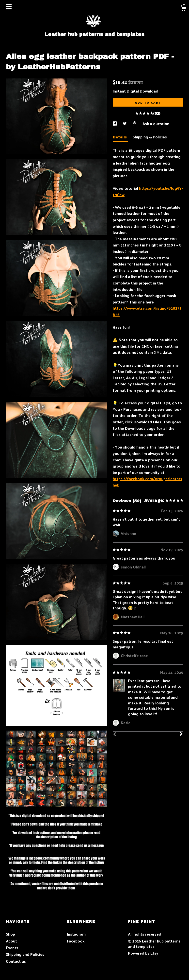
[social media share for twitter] (125, 123)
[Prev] (115, 735)
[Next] (181, 734)
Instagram (76, 934)
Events (12, 948)
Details (120, 137)
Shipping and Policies (25, 954)
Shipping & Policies (150, 137)
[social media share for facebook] (115, 123)
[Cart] (183, 9)
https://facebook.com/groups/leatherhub (148, 482)
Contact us (16, 961)
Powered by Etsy (143, 953)
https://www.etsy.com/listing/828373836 (147, 311)
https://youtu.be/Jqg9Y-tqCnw (148, 191)
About (11, 941)
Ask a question (156, 123)
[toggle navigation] (9, 6)
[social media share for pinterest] (135, 123)
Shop (10, 934)
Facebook (76, 941)
